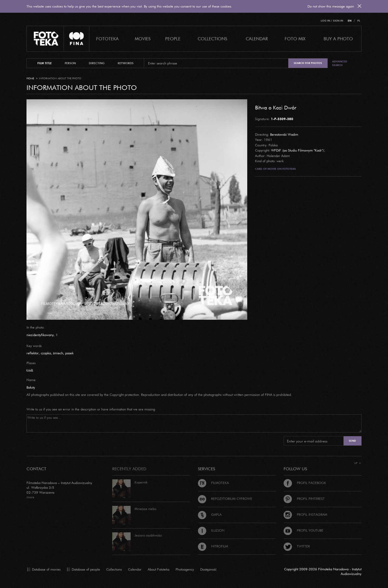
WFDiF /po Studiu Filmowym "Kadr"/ (298, 150)
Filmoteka (213, 483)
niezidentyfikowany (40, 335)
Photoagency (185, 569)
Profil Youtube (303, 530)
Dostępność (208, 569)
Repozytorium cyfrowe (225, 499)
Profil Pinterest (304, 499)
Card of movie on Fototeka (275, 169)
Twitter (297, 546)
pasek (69, 353)
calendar (257, 39)
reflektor (33, 353)
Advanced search (340, 63)
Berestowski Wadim (284, 134)
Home (30, 78)
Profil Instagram (305, 514)
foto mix (295, 39)
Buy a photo (338, 39)
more (30, 497)
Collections (114, 569)
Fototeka (107, 39)
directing (97, 63)
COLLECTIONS (212, 39)
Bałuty (31, 387)
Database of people (83, 570)
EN (350, 21)
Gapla (210, 514)
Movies (143, 39)
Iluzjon (211, 530)
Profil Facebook (305, 483)
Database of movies (44, 570)
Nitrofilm (213, 546)
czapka (46, 353)
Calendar (135, 569)
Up (358, 463)
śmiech (58, 353)
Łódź (30, 370)
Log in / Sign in (332, 21)
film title (45, 63)
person (70, 63)
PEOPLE (173, 39)
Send (352, 441)
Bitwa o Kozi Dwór (276, 107)
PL (359, 21)
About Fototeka (159, 569)
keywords (126, 63)
